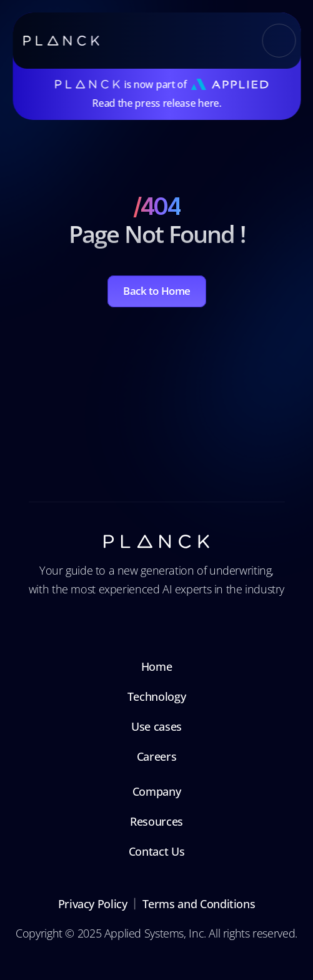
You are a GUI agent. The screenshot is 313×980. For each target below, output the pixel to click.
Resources (156, 821)
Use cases (156, 726)
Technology (156, 696)
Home (157, 666)
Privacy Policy (93, 904)
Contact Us (156, 851)
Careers (156, 756)
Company (156, 791)
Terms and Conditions (199, 904)
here (208, 103)
